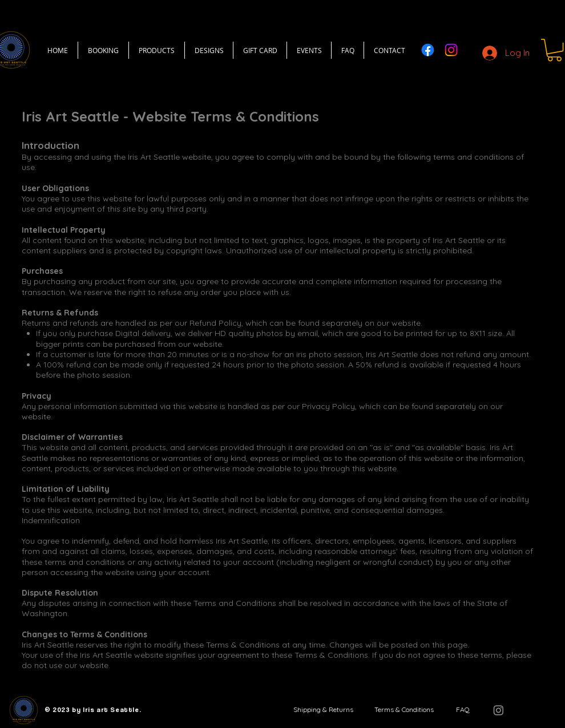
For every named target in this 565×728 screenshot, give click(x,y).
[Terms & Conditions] (404, 710)
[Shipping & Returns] (323, 710)
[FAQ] (463, 710)
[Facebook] (428, 50)
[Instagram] (451, 50)
